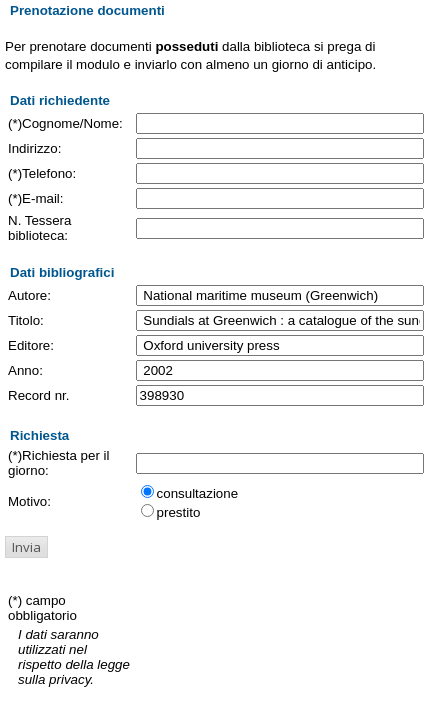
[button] (26, 547)
